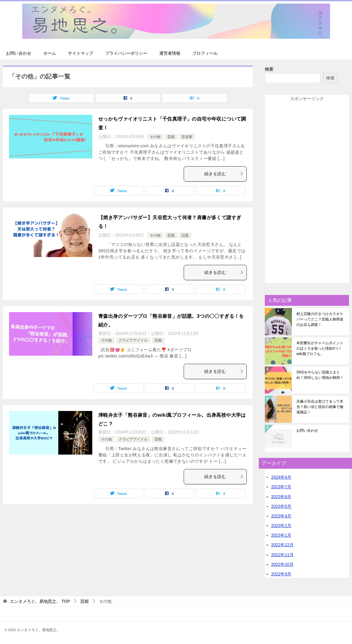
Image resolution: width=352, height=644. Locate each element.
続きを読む (224, 174)
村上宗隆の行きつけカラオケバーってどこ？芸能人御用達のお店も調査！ (320, 319)
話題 (185, 235)
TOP (40, 601)
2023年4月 (281, 516)
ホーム (50, 53)
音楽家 (187, 137)
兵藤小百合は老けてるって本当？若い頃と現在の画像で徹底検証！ (320, 407)
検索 (269, 69)
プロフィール (205, 53)
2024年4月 (281, 477)
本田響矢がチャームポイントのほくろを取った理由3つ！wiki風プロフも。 (320, 348)
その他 (155, 137)
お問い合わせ (19, 53)
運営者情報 (170, 53)
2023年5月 (281, 506)
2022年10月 (282, 564)
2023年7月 (281, 487)
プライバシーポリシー (126, 53)
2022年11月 (282, 555)
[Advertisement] (307, 193)
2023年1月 (281, 535)
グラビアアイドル (133, 340)
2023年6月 (281, 497)
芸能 (171, 137)
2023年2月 (281, 526)
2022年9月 (281, 574)
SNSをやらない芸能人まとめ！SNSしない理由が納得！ (320, 375)
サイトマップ (81, 53)
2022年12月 (282, 545)
